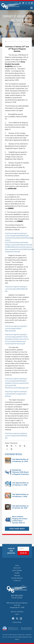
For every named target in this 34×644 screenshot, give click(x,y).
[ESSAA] (17, 628)
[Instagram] (29, 3)
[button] (20, 3)
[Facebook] (23, 3)
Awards (17, 573)
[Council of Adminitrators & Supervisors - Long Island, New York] (11, 5)
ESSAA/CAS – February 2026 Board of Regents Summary (20, 472)
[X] (26, 3)
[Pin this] (24, 446)
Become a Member (17, 612)
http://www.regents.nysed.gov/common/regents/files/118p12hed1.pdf (16, 328)
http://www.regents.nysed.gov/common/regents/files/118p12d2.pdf (16, 289)
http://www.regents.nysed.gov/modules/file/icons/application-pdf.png (16, 394)
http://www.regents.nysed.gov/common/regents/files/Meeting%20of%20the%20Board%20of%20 (17, 236)
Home (17, 565)
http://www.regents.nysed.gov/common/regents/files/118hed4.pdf (16, 436)
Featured (26, 41)
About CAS (17, 568)
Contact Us (17, 581)
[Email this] (7, 446)
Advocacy (17, 576)
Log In (17, 614)
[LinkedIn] (32, 3)
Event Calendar (17, 570)
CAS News (20, 41)
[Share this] (11, 446)
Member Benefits (17, 578)
